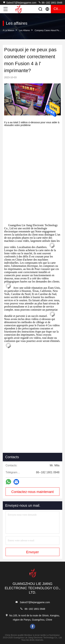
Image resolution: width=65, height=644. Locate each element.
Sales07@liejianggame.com (20, 2)
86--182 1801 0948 (50, 2)
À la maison (9, 30)
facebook (33, 626)
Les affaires (24, 30)
